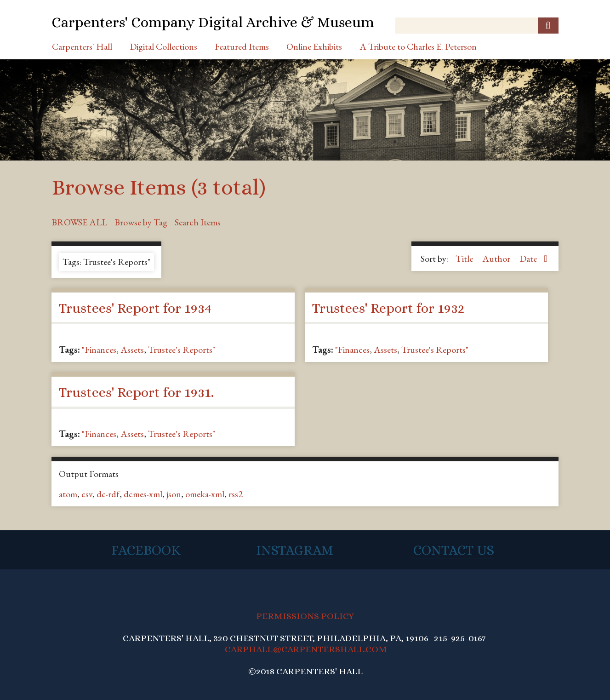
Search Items (198, 222)
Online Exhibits (314, 46)
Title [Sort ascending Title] (465, 258)
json (174, 494)
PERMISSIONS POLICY (305, 616)
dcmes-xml (143, 494)
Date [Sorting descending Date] (529, 258)
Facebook (146, 550)
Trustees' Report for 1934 (135, 308)
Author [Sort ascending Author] (497, 258)
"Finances (99, 350)
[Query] (477, 26)
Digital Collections (163, 46)
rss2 (236, 494)
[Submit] (548, 26)
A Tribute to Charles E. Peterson (418, 46)
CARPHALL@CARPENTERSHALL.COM (306, 649)
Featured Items (242, 46)
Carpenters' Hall (82, 46)
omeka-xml (205, 494)
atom (68, 494)
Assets (132, 350)
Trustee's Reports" (182, 350)
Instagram (295, 550)
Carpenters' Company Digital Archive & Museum (213, 22)
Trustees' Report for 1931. (136, 392)
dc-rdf (108, 494)
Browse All (79, 222)
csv (87, 494)
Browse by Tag (141, 222)
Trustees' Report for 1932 (388, 308)
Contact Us (454, 550)
